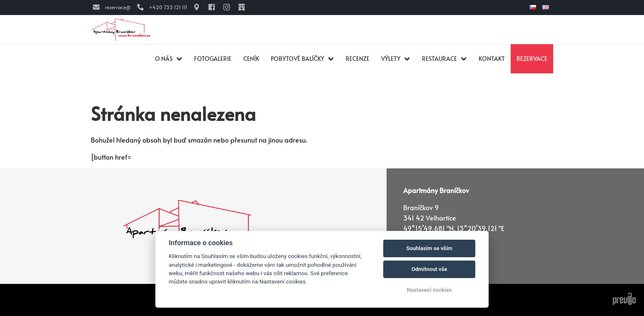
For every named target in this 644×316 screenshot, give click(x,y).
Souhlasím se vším (429, 248)
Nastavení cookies (429, 290)
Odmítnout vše (429, 269)
